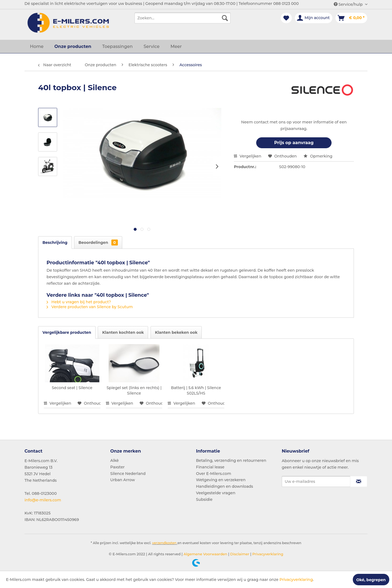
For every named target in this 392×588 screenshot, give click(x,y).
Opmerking (318, 156)
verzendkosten (164, 543)
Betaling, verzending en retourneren (231, 460)
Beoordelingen (98, 243)
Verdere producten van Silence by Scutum (90, 307)
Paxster (117, 467)
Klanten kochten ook (123, 332)
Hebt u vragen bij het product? (79, 302)
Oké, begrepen (371, 580)
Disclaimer (239, 554)
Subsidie (204, 499)
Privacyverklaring (267, 554)
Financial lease (210, 467)
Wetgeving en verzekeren (221, 480)
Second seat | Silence (72, 388)
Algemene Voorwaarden (205, 554)
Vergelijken (248, 156)
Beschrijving (55, 243)
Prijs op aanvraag (294, 143)
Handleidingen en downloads (225, 486)
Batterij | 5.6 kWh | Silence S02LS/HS (196, 390)
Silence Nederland (128, 474)
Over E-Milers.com (214, 474)
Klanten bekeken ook (176, 332)
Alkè (114, 460)
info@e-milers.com (43, 500)
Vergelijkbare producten (67, 332)
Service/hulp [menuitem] (349, 4)
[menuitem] (183, 18)
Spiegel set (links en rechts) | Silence (134, 390)
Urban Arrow (123, 480)
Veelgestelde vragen (216, 493)
